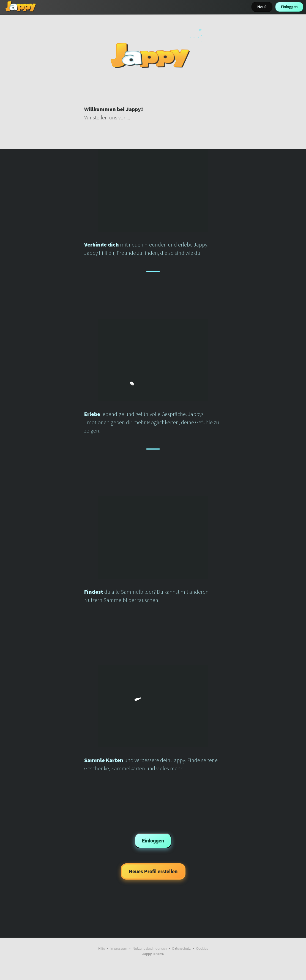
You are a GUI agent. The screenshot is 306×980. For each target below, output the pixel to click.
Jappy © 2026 (153, 954)
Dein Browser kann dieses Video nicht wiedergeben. (153, 55)
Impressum (119, 949)
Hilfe (102, 949)
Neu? (262, 7)
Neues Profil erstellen (153, 871)
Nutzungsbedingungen (150, 949)
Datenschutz (181, 949)
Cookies (202, 949)
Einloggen (289, 7)
